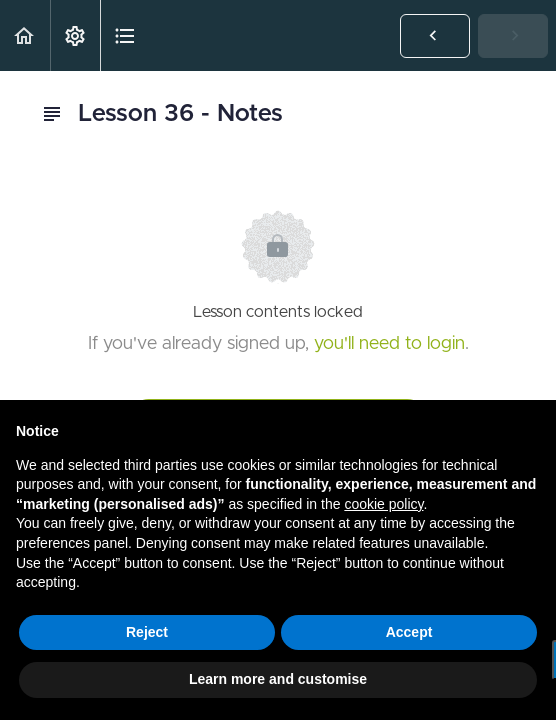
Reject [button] (147, 632)
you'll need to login (389, 344)
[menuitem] (75, 35)
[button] (25, 35)
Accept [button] (409, 632)
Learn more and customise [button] (278, 679)
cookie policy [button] (383, 504)
